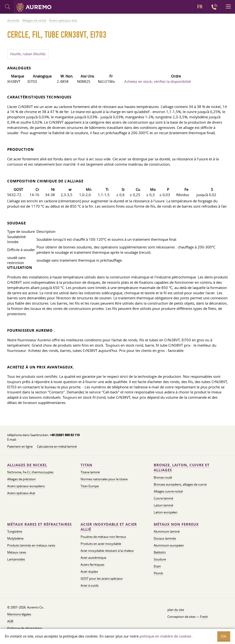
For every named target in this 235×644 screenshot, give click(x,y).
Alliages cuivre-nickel (168, 491)
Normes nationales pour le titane (104, 479)
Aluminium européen (169, 545)
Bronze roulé (163, 477)
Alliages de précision (21, 479)
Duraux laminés (165, 538)
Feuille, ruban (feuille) (28, 54)
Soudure (160, 559)
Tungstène (15, 531)
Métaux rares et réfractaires (39, 524)
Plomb (158, 573)
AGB (10, 621)
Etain (157, 566)
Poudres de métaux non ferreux (103, 537)
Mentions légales (19, 614)
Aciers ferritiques (92, 565)
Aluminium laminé (167, 531)
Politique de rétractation (25, 628)
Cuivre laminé (163, 498)
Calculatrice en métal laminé (57, 446)
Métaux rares (17, 552)
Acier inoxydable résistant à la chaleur (107, 551)
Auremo (34, 7)
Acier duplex (89, 572)
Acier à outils (90, 585)
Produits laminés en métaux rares (31, 545)
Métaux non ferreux (176, 524)
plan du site (176, 610)
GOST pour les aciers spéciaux (102, 578)
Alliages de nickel (27, 465)
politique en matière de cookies (165, 636)
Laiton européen (166, 512)
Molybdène (15, 538)
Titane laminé (90, 472)
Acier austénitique (93, 558)
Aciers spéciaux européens (26, 486)
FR (200, 7)
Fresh (204, 617)
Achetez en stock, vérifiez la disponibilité (158, 81)
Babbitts (160, 552)
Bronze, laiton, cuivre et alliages (182, 468)
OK (224, 636)
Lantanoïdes (16, 559)
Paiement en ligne (20, 446)
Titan (86, 465)
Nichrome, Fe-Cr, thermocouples (30, 472)
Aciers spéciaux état (21, 493)
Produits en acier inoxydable (101, 544)
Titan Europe (90, 486)
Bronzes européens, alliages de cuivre (180, 484)
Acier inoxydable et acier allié (109, 527)
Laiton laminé (163, 505)
